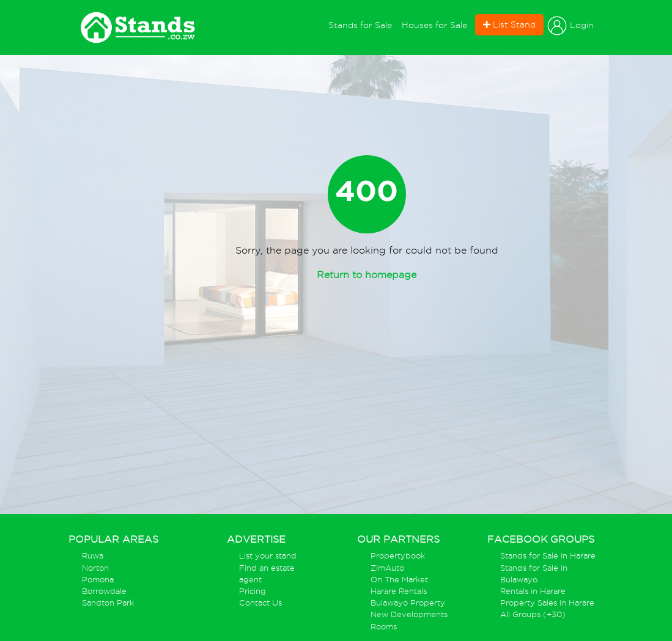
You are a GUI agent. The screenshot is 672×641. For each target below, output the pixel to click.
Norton (95, 568)
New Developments (409, 614)
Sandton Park (108, 603)
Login (570, 26)
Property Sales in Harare (547, 603)
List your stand (268, 556)
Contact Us (260, 603)
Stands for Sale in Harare (548, 556)
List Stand (509, 24)
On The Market (399, 580)
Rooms (384, 627)
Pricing (253, 591)
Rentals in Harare (533, 591)
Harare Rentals (399, 591)
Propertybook (398, 556)
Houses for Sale (434, 25)
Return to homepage (367, 275)
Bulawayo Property (408, 603)
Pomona (98, 580)
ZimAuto (387, 568)
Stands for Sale (363, 24)
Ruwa (93, 556)
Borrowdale (104, 591)
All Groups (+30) (533, 614)
